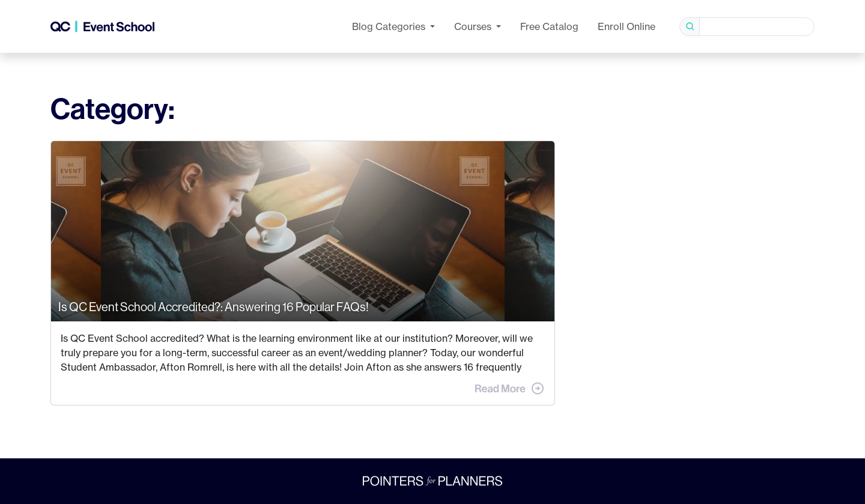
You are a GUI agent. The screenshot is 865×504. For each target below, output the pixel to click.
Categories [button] (390, 26)
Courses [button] (474, 26)
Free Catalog (549, 26)
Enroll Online (627, 26)
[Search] (757, 27)
